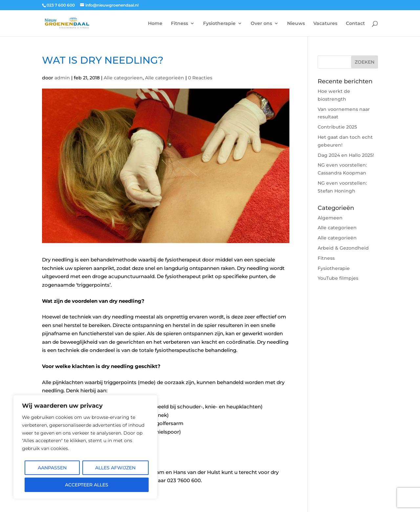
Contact (355, 24)
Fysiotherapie (219, 24)
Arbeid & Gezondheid (343, 248)
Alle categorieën (165, 78)
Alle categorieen (123, 78)
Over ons (261, 24)
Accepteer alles (87, 485)
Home (155, 24)
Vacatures (325, 24)
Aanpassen (52, 468)
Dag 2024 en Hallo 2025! (346, 155)
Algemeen (330, 218)
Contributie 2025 (337, 127)
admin (62, 78)
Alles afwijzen (115, 468)
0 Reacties (200, 78)
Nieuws (296, 24)
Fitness (179, 24)
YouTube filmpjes (338, 278)
